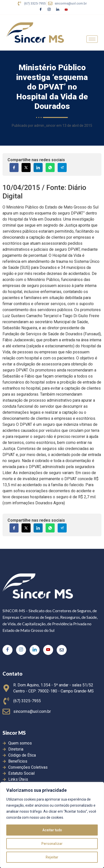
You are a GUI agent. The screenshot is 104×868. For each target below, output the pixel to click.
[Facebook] (41, 10)
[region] (52, 825)
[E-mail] (62, 650)
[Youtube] (66, 10)
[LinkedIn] (58, 10)
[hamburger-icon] (92, 39)
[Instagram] (49, 10)
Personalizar (52, 844)
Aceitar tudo (52, 830)
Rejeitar (52, 857)
